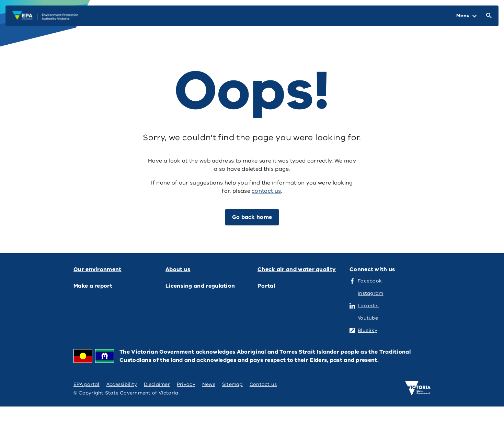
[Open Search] (488, 16)
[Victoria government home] (418, 388)
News (209, 384)
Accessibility (122, 384)
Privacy (186, 384)
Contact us (263, 384)
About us (178, 269)
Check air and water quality (297, 269)
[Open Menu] (466, 16)
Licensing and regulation (200, 286)
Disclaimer (157, 384)
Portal (266, 286)
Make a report (93, 286)
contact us (266, 191)
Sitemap (232, 384)
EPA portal (87, 384)
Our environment (98, 269)
